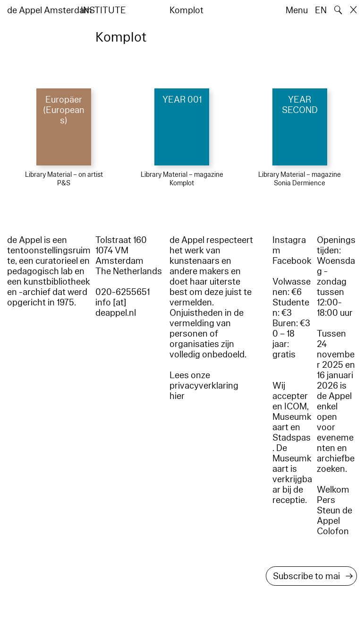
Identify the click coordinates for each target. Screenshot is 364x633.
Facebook (292, 261)
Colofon (333, 531)
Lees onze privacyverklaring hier (204, 386)
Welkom (333, 490)
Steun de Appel (334, 516)
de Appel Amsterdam (50, 10)
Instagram (289, 245)
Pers (326, 500)
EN (321, 10)
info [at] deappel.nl (116, 308)
